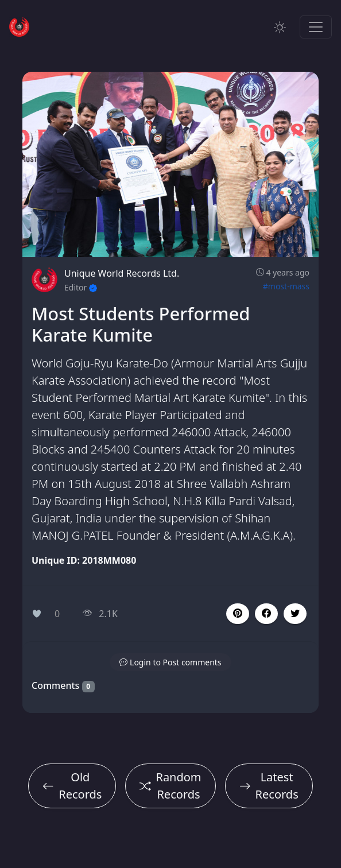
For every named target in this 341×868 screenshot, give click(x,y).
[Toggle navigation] (316, 27)
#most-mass (286, 286)
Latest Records (269, 786)
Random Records (170, 786)
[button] (266, 614)
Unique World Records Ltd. (122, 273)
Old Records (72, 786)
